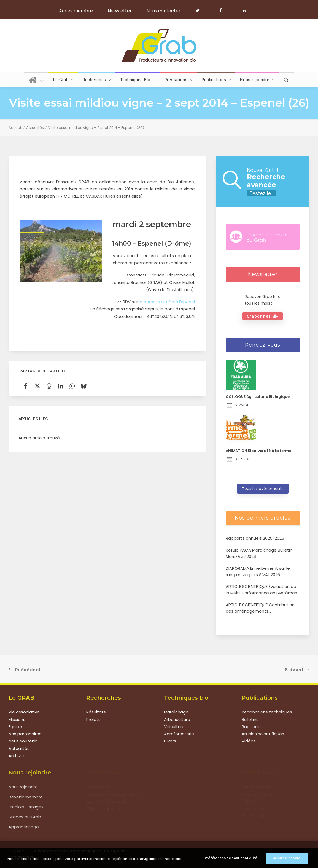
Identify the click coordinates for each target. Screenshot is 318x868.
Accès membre (76, 11)
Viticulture (174, 727)
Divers (170, 741)
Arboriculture (177, 719)
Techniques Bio (138, 80)
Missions (17, 719)
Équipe (15, 727)
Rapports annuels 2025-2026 (255, 538)
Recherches (97, 80)
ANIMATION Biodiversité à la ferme (258, 451)
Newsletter (120, 11)
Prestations (179, 80)
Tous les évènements (263, 489)
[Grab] (159, 46)
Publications (216, 80)
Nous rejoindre (257, 80)
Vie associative (24, 712)
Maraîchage (176, 712)
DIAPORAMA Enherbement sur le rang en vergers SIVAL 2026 (258, 571)
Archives (17, 756)
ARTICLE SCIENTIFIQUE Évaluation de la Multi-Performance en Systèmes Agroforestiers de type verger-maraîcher (261, 590)
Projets (93, 719)
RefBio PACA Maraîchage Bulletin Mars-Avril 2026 (259, 553)
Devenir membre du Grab (266, 238)
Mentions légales (86, 851)
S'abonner (263, 316)
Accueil (15, 128)
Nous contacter (164, 11)
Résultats (96, 712)
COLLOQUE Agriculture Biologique (258, 397)
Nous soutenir (23, 741)
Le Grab (63, 80)
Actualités (35, 128)
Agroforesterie (179, 734)
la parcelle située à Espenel (167, 302)
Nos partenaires (25, 734)
